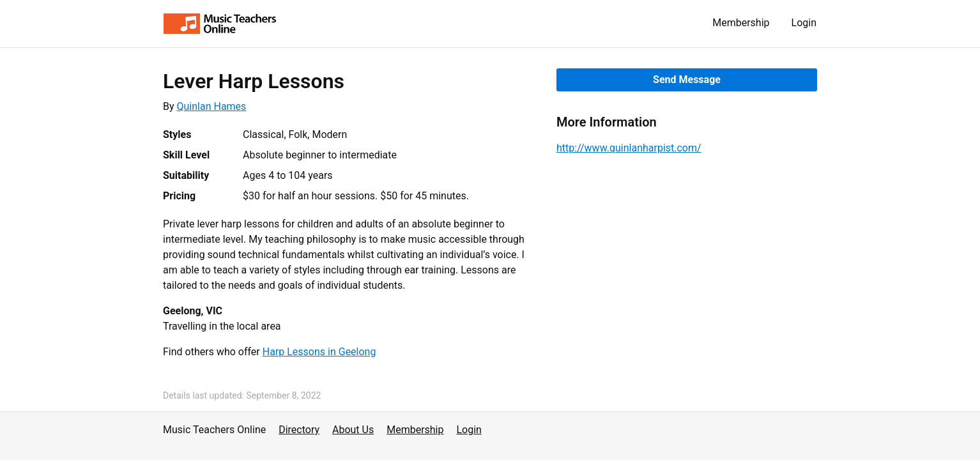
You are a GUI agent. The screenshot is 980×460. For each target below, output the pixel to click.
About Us (353, 430)
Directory (299, 430)
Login (804, 23)
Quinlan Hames (212, 106)
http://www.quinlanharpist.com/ (629, 148)
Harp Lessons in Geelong (319, 352)
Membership (741, 23)
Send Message (687, 80)
